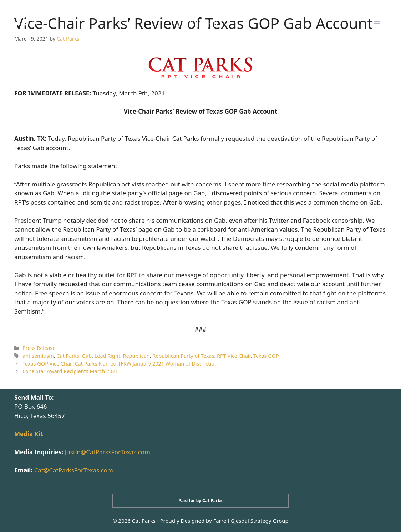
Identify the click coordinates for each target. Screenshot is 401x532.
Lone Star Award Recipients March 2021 (70, 371)
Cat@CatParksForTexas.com (74, 470)
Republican (136, 356)
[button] (377, 23)
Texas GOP (266, 356)
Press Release (39, 348)
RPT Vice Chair (234, 356)
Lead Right (107, 356)
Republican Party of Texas (183, 356)
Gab (87, 356)
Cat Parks (68, 356)
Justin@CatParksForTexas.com (108, 452)
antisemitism (38, 356)
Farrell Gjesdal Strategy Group (251, 521)
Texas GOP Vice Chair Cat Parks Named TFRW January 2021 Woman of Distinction (120, 364)
